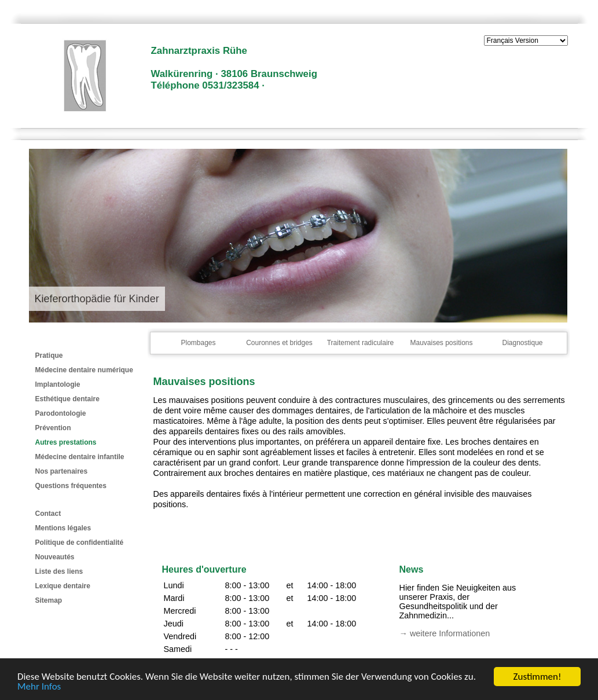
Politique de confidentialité (80, 543)
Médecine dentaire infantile (80, 457)
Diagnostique (522, 343)
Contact (48, 514)
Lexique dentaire (63, 586)
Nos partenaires (62, 471)
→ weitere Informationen (445, 633)
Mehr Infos (39, 687)
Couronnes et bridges (279, 343)
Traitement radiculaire (361, 343)
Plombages (198, 343)
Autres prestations (66, 442)
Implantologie (58, 384)
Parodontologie (61, 413)
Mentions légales (63, 528)
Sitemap (49, 600)
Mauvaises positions (441, 343)
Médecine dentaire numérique (84, 370)
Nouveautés (55, 557)
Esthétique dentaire (67, 399)
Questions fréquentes (71, 486)
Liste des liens (59, 571)
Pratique (49, 356)
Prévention (53, 428)
